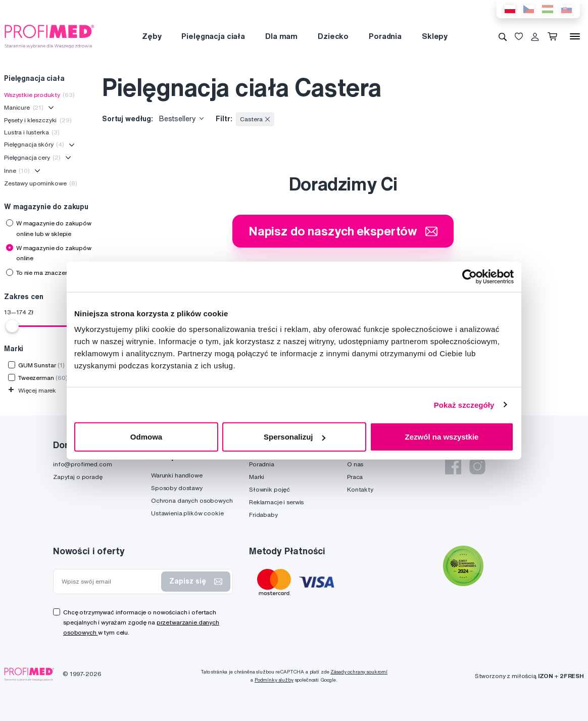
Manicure (24, 107)
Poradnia (385, 36)
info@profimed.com (83, 464)
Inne (17, 171)
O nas (355, 464)
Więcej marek (32, 390)
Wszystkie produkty (39, 95)
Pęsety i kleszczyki (38, 120)
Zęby (152, 36)
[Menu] (575, 36)
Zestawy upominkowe (41, 183)
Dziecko (333, 36)
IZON (546, 676)
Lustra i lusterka (32, 132)
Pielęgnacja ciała (213, 36)
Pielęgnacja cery (32, 157)
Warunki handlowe (177, 475)
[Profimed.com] (50, 36)
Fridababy (263, 515)
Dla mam (281, 36)
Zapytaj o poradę (78, 477)
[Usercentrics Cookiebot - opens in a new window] (470, 276)
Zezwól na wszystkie (442, 437)
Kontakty (360, 489)
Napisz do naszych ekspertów (343, 231)
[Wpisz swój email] (109, 582)
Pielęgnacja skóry (34, 144)
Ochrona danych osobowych (192, 500)
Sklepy (435, 36)
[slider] (12, 326)
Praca (355, 477)
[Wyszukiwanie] (503, 36)
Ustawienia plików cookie (187, 513)
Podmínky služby (274, 680)
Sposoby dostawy (177, 488)
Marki (257, 477)
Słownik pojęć (269, 489)
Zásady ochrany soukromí (359, 672)
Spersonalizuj (295, 437)
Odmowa (146, 437)
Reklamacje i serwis (276, 502)
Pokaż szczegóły (464, 404)
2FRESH (572, 676)
